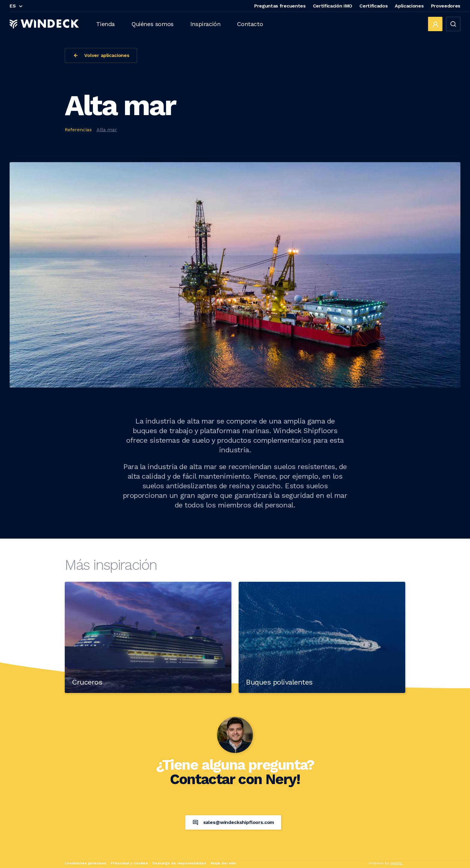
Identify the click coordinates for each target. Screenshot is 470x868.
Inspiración (205, 24)
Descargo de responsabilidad (179, 863)
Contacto (250, 24)
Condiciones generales (85, 863)
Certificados (373, 6)
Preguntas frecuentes (280, 6)
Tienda (106, 24)
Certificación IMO (333, 6)
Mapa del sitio (223, 863)
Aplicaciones (409, 6)
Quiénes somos (153, 24)
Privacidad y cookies (129, 863)
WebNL (397, 863)
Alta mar (107, 130)
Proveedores (446, 6)
